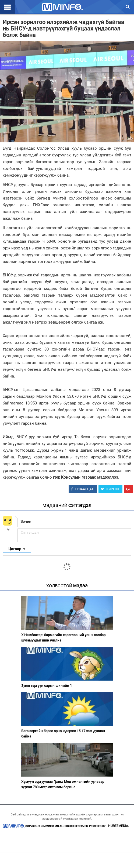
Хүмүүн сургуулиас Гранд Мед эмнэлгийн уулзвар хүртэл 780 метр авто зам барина (63, 784)
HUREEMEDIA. (119, 826)
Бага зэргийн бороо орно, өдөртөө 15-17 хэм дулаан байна (63, 734)
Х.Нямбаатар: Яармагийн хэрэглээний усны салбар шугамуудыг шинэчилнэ (63, 638)
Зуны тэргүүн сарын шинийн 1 (47, 686)
